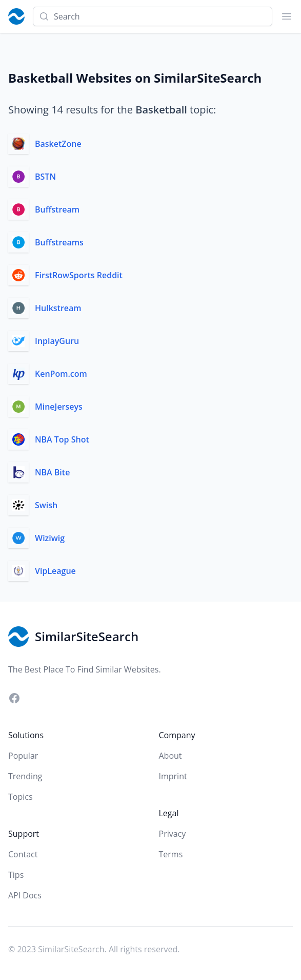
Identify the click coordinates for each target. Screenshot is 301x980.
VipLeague (55, 571)
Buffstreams (59, 242)
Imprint (173, 776)
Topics (21, 797)
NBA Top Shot (62, 439)
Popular (23, 756)
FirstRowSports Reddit (79, 275)
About (170, 756)
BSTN (45, 177)
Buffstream (57, 209)
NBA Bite (52, 472)
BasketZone (58, 144)
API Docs (25, 895)
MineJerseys (59, 407)
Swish (46, 505)
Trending (25, 776)
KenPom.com (61, 374)
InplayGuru (57, 341)
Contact (23, 854)
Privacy (173, 834)
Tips (16, 875)
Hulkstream (58, 308)
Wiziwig (50, 538)
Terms (171, 854)
